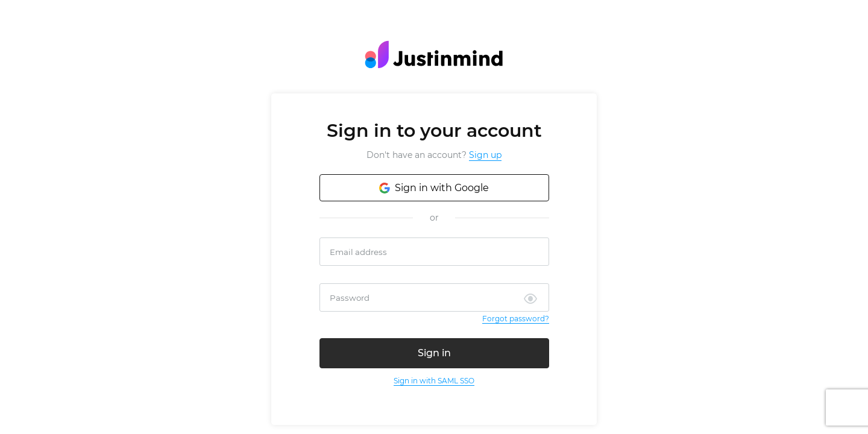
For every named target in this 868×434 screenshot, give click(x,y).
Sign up (485, 155)
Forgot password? (516, 319)
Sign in (434, 353)
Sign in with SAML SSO (434, 381)
